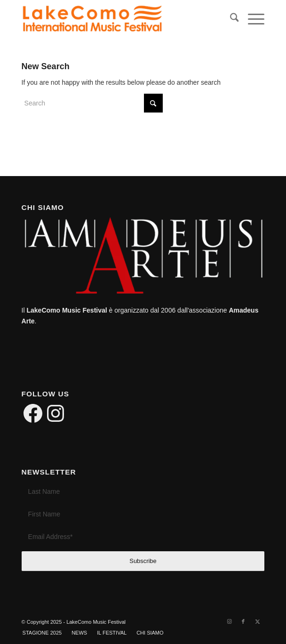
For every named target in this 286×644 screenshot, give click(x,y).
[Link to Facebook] (243, 621)
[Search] (230, 19)
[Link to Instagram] (229, 621)
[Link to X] (257, 621)
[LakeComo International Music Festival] (119, 19)
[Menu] (251, 19)
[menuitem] (230, 19)
